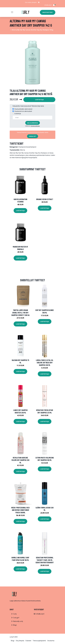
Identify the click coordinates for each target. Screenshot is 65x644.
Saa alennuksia (33, 123)
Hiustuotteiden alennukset (23, 109)
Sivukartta (51, 641)
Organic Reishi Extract (45, 199)
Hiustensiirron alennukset (23, 111)
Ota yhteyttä (20, 641)
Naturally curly (18, 621)
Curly (15, 614)
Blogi (15, 625)
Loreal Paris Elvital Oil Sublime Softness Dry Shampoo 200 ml (45, 363)
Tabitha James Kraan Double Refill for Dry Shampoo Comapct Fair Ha (20, 313)
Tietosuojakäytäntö (39, 641)
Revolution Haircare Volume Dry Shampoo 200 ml (20, 460)
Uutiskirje (18, 114)
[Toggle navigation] (12, 12)
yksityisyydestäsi (35, 126)
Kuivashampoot (31, 147)
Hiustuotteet (48, 12)
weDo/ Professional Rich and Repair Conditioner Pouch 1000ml (20, 510)
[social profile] (39, 2)
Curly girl (16, 618)
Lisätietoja (39, 100)
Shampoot (22, 147)
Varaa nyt (33, 136)
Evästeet (28, 641)
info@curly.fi (48, 5)
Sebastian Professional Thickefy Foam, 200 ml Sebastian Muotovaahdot (45, 560)
